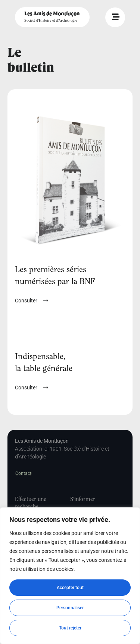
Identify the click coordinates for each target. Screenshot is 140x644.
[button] (32, 388)
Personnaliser (70, 608)
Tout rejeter (70, 628)
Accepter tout (70, 588)
